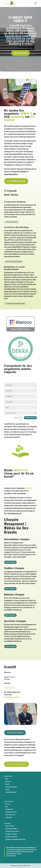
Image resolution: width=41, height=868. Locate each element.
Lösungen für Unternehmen (12, 831)
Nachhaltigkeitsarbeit (11, 812)
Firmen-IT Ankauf (10, 826)
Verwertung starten (10, 815)
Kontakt (7, 784)
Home (7, 779)
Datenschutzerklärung (11, 787)
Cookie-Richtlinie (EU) (11, 792)
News (7, 807)
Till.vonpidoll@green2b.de (12, 697)
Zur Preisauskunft (12, 222)
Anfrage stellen (20, 53)
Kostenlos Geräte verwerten (17, 764)
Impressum (8, 781)
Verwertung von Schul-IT (11, 829)
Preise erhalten (30, 418)
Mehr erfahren (10, 562)
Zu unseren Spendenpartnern (15, 304)
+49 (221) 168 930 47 (9, 688)
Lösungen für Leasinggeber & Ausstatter (16, 839)
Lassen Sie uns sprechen (15, 733)
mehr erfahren (10, 646)
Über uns (8, 804)
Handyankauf (9, 817)
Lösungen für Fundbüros (11, 834)
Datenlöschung (9, 809)
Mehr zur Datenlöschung (14, 262)
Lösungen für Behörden (11, 837)
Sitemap (7, 789)
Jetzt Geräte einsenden (16, 181)
